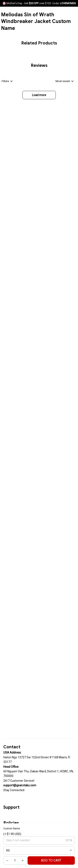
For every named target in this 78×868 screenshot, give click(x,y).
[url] (20, 785)
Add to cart (51, 860)
